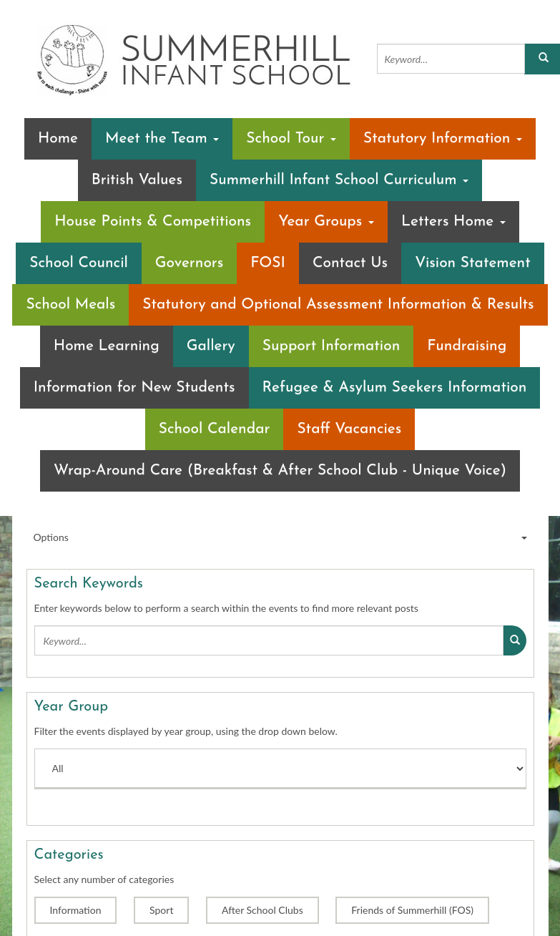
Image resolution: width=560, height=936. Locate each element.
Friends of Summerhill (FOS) (412, 910)
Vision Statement (473, 263)
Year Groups (326, 221)
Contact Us (350, 263)
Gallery (211, 346)
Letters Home (453, 221)
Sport (161, 910)
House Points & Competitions (153, 221)
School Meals (70, 304)
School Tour (291, 138)
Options (280, 537)
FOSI (268, 263)
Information (76, 910)
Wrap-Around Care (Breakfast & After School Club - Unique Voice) (280, 471)
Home (58, 138)
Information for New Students (134, 387)
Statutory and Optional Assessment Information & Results (338, 304)
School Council (79, 263)
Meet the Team (162, 138)
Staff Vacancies (349, 429)
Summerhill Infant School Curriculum (339, 180)
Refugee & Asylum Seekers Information (395, 387)
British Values (137, 180)
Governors (189, 263)
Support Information (331, 346)
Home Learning (107, 346)
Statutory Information (443, 138)
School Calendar (215, 429)
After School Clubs (262, 910)
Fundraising (467, 346)
